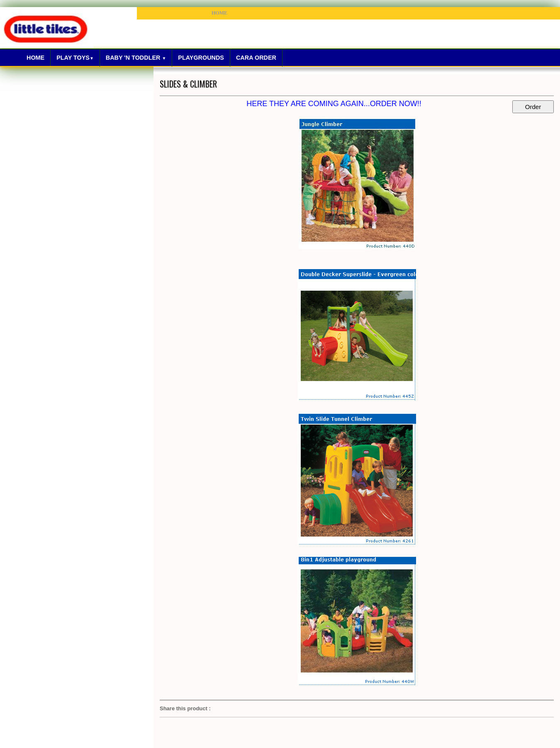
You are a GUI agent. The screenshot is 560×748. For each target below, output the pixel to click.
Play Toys (75, 58)
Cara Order (256, 58)
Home (35, 58)
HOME (219, 13)
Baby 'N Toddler (136, 58)
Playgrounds (201, 58)
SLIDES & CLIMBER (188, 84)
